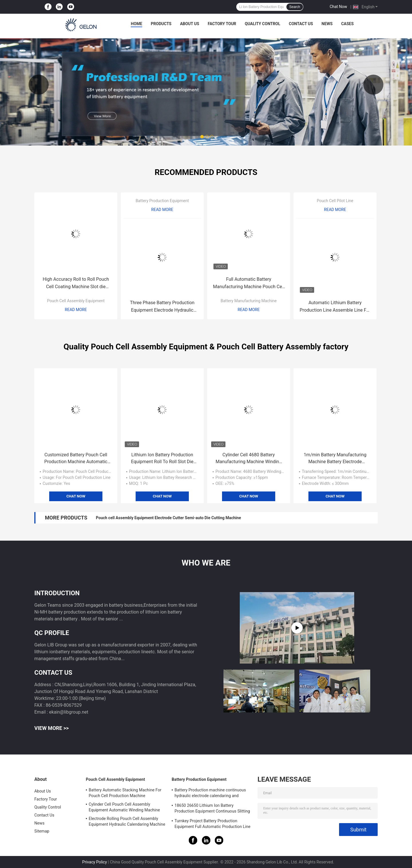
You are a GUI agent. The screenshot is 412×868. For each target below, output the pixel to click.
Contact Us (301, 24)
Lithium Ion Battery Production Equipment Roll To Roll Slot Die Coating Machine (162, 459)
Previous (39, 85)
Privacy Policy (94, 862)
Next (373, 85)
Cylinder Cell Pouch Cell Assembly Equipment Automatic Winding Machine (124, 807)
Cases (347, 24)
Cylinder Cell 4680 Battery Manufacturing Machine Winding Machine (249, 459)
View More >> (51, 728)
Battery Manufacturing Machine (249, 301)
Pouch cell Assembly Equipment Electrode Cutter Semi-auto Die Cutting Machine (168, 518)
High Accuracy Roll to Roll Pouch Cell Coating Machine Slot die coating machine (76, 283)
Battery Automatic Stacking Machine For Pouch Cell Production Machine (125, 793)
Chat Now (338, 7)
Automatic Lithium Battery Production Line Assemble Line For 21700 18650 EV (335, 307)
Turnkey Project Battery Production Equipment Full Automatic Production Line (212, 824)
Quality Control (263, 24)
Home (136, 24)
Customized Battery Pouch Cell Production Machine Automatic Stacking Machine (76, 459)
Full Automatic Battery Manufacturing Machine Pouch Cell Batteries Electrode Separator (249, 283)
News (327, 24)
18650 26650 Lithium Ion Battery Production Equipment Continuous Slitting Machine (212, 809)
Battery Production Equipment (162, 201)
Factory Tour (222, 24)
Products (161, 24)
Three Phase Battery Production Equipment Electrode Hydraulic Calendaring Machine (162, 307)
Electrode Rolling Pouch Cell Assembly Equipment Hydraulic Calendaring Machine (127, 821)
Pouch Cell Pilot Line (335, 201)
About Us (190, 24)
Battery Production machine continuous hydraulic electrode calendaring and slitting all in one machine (210, 794)
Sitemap (42, 831)
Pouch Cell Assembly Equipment (76, 301)
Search (295, 7)
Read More (76, 310)
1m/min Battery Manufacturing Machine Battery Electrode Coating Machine (335, 459)
